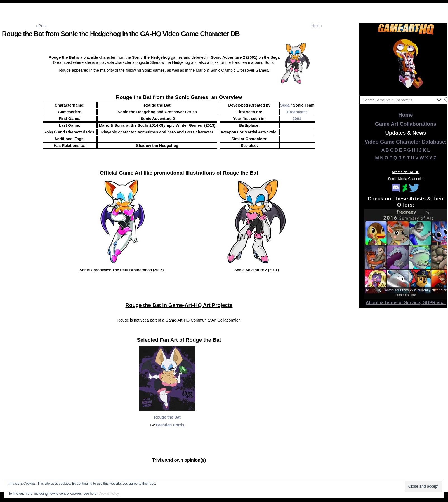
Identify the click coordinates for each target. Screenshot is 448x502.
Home (406, 115)
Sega (285, 105)
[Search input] (399, 100)
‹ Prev (41, 26)
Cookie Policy (109, 494)
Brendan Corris (170, 425)
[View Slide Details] (406, 64)
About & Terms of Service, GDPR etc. (406, 303)
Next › (317, 26)
